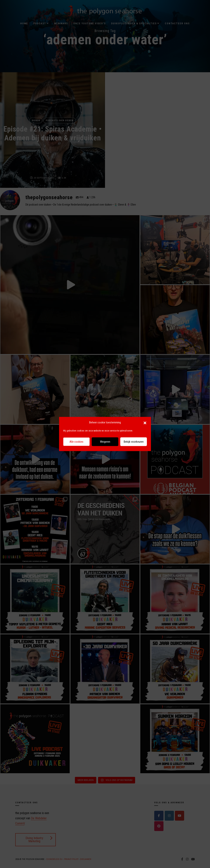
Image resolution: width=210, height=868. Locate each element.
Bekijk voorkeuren (134, 442)
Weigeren (105, 442)
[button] (145, 423)
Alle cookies (76, 442)
